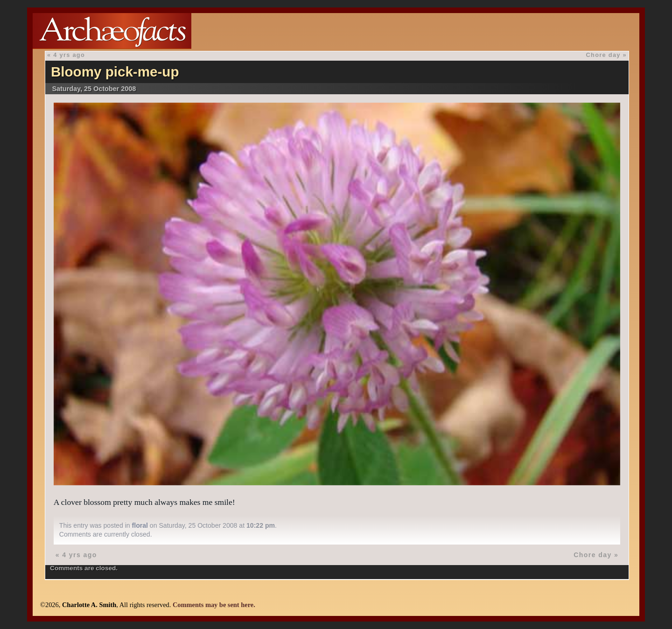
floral (140, 525)
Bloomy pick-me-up (115, 72)
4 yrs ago (69, 55)
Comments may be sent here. (214, 605)
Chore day (603, 55)
